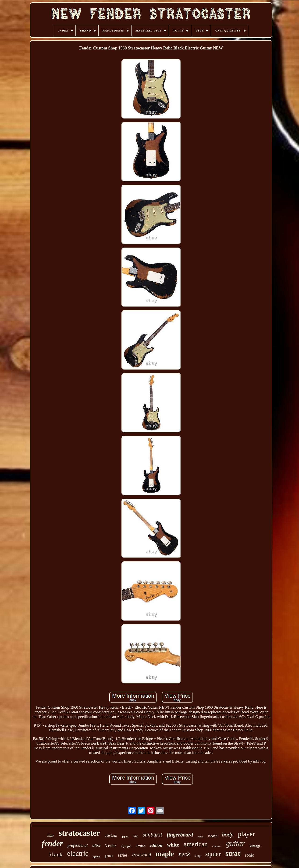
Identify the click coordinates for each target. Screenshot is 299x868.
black (55, 855)
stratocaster (79, 833)
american (196, 844)
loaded (213, 836)
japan (125, 836)
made (200, 836)
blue (51, 836)
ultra (96, 845)
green (109, 856)
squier (213, 854)
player (246, 834)
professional (78, 845)
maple (165, 854)
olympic (126, 846)
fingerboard (180, 835)
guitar (236, 843)
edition (156, 845)
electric (78, 853)
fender (52, 843)
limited (140, 846)
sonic (249, 855)
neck (184, 854)
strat (233, 853)
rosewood (141, 855)
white (173, 845)
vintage (255, 846)
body (228, 835)
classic (217, 846)
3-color (110, 846)
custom (111, 835)
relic (135, 836)
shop (197, 856)
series (123, 855)
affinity (97, 856)
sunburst (152, 835)
